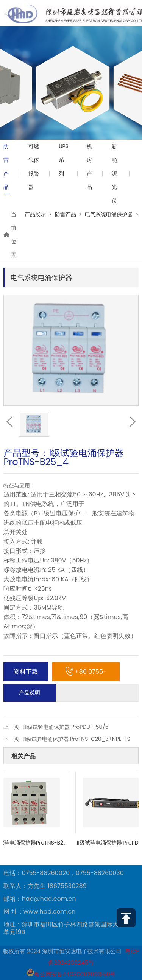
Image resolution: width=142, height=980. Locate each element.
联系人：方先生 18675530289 (45, 886)
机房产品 (89, 167)
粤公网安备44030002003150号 (71, 974)
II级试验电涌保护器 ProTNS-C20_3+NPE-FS (77, 739)
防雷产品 (6, 167)
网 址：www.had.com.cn (39, 912)
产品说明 (30, 693)
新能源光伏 (114, 174)
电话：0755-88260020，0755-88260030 (63, 873)
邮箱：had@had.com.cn (40, 899)
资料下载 (26, 672)
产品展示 (35, 214)
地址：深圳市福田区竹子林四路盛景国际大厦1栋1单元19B (69, 928)
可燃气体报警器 (34, 167)
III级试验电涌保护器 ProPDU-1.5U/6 (66, 727)
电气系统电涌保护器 (109, 214)
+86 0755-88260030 (86, 674)
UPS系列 (64, 160)
